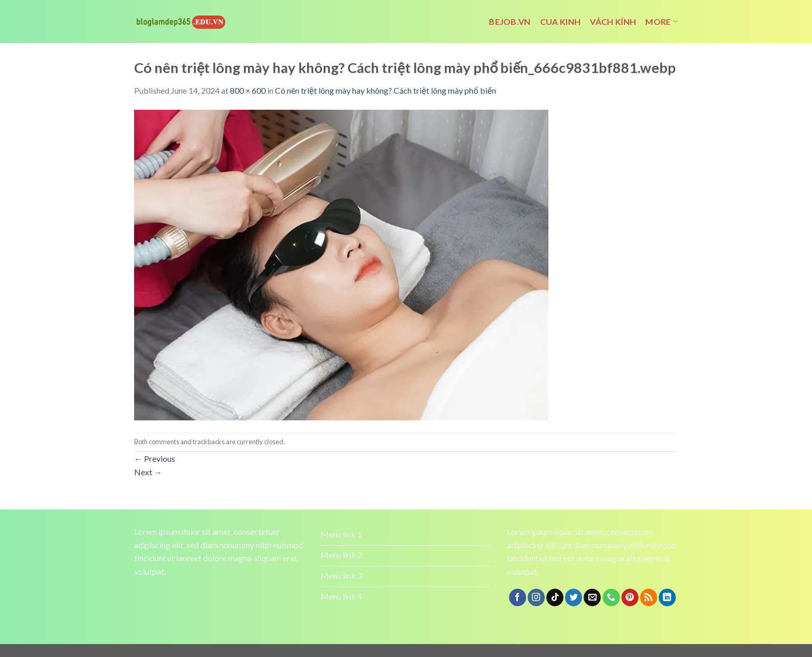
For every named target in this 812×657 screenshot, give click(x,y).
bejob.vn (510, 21)
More (662, 22)
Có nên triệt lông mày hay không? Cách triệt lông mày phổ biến (386, 90)
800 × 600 (248, 90)
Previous (155, 458)
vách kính (613, 21)
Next (148, 472)
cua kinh (561, 21)
